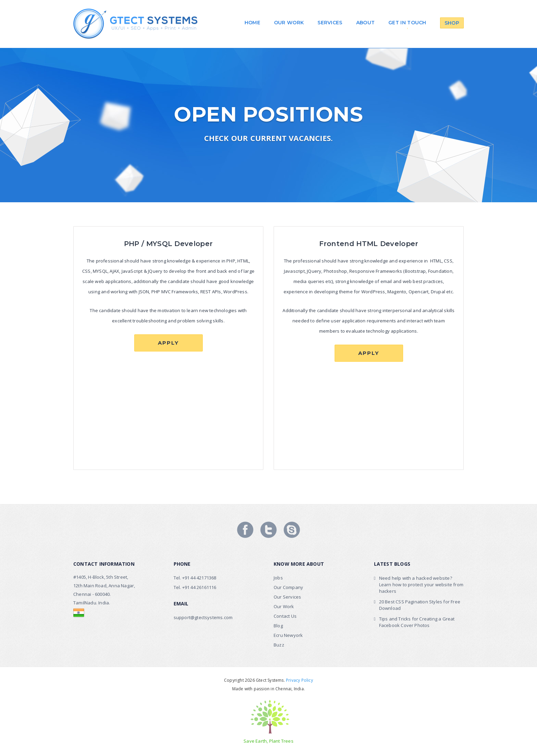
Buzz (279, 645)
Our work (289, 23)
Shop (452, 23)
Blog (278, 626)
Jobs (278, 578)
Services (330, 23)
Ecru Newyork (288, 635)
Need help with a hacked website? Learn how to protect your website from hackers (421, 585)
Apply (168, 343)
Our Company (288, 587)
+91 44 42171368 (199, 578)
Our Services (287, 597)
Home (252, 23)
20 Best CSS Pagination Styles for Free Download (420, 605)
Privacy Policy (299, 680)
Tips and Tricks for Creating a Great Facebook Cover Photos (417, 622)
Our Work (284, 606)
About (366, 23)
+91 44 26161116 (199, 587)
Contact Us (285, 616)
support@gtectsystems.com (203, 617)
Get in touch (407, 23)
